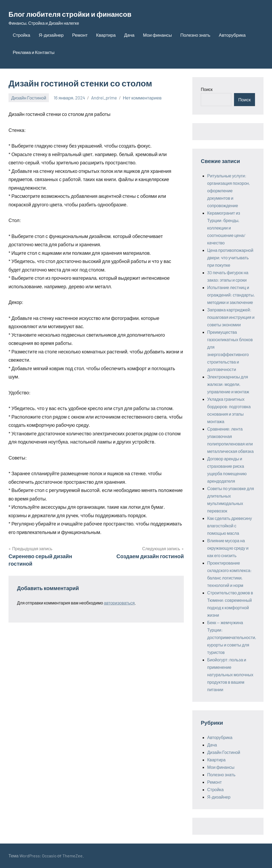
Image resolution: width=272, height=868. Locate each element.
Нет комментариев (142, 98)
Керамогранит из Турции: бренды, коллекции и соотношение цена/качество (226, 228)
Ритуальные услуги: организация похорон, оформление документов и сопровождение (229, 191)
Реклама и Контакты (34, 52)
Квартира (106, 35)
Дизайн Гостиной (29, 98)
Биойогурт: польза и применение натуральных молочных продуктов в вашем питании (230, 675)
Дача (129, 35)
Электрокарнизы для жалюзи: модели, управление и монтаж (228, 384)
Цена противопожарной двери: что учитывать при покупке (230, 258)
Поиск (207, 89)
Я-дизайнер (51, 35)
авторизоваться (119, 603)
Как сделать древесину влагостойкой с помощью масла (230, 526)
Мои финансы (157, 35)
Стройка (22, 35)
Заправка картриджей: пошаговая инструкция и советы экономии (231, 317)
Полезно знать (195, 35)
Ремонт (80, 35)
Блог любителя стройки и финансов (84, 13)
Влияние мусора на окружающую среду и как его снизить (228, 548)
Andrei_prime (104, 98)
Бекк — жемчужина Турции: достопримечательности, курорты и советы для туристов (232, 637)
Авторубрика (232, 35)
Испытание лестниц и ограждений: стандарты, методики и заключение (231, 295)
